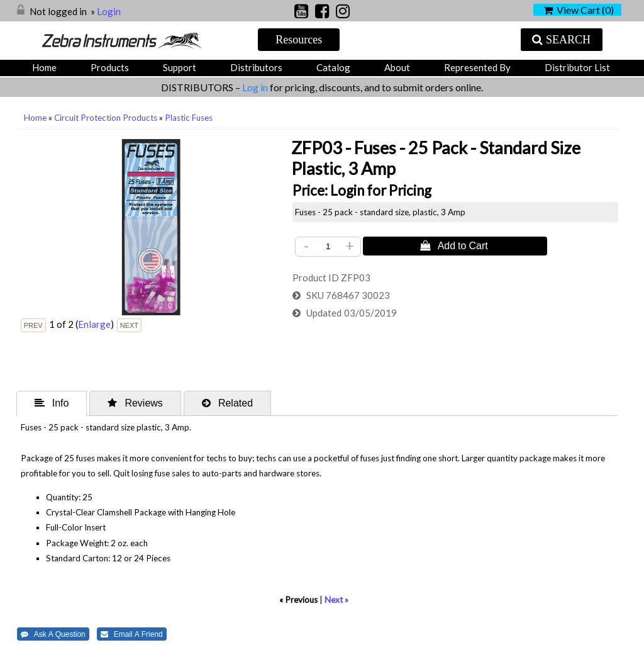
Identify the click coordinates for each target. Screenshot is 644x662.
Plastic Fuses (189, 118)
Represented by (477, 67)
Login (109, 11)
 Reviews (135, 403)
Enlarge (94, 324)
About (397, 67)
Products (110, 67)
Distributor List (577, 67)
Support (180, 67)
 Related (227, 403)
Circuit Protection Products (106, 118)
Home (44, 67)
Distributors (256, 67)
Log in (256, 87)
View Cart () (579, 10)
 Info (52, 403)
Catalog (333, 67)
